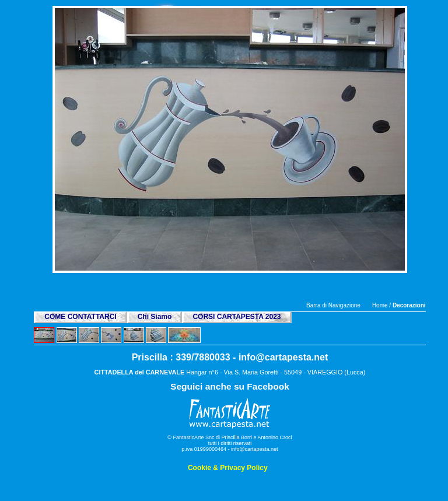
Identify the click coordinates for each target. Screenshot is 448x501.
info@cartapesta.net (283, 357)
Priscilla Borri (237, 437)
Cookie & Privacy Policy (228, 468)
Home (380, 305)
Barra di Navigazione (333, 305)
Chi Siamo (155, 317)
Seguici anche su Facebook (230, 386)
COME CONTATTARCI (80, 317)
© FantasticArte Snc (191, 437)
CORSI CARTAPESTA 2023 (237, 317)
